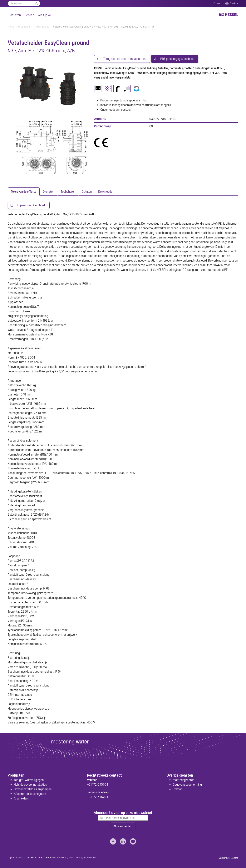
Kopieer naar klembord (31, 205)
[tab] (24, 191)
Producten (14, 15)
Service (29, 15)
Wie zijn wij (44, 15)
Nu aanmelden (123, 826)
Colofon (178, 789)
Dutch (233, 3)
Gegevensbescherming (187, 784)
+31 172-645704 (98, 784)
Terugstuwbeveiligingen (29, 780)
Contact (217, 3)
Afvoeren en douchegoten (30, 794)
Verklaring (224, 858)
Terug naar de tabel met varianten (124, 59)
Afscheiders (21, 798)
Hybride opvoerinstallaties (30, 784)
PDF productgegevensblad (177, 59)
